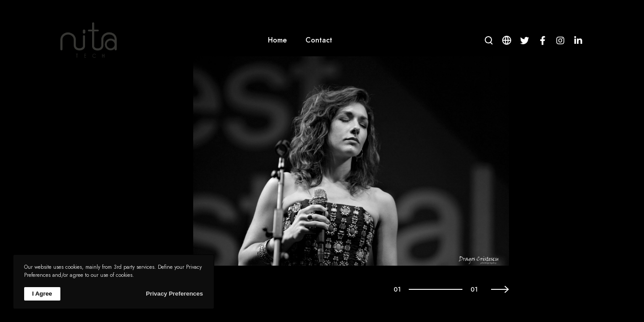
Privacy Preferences (174, 294)
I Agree (42, 294)
